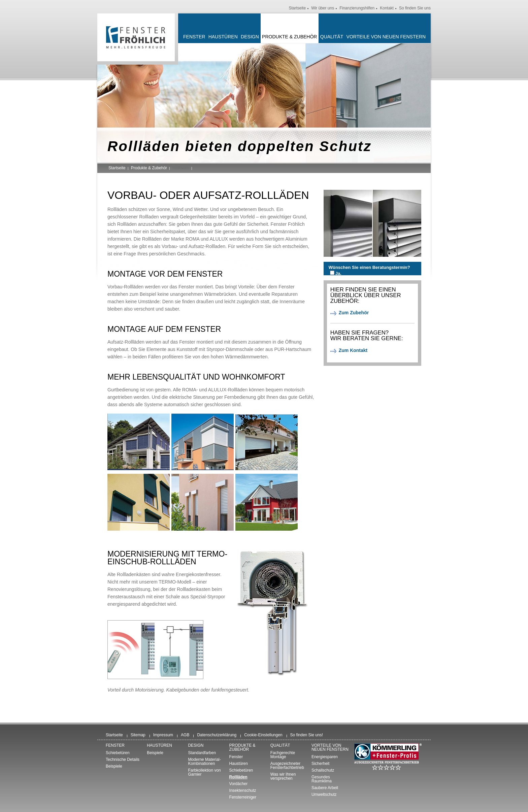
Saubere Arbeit (325, 788)
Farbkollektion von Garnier (204, 772)
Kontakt (387, 8)
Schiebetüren (118, 753)
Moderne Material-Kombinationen (204, 762)
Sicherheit (320, 764)
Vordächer (239, 784)
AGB (185, 735)
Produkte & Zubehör (289, 37)
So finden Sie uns (415, 8)
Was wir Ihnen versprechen (283, 776)
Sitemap (138, 735)
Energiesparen (325, 757)
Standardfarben (202, 753)
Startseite (297, 8)
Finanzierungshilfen (357, 8)
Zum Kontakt (353, 350)
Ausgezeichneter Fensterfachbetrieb (287, 766)
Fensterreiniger (243, 797)
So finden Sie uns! (307, 735)
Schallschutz (323, 770)
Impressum (163, 735)
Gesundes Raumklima (322, 779)
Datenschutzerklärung (217, 735)
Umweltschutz (324, 795)
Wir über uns (323, 8)
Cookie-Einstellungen (263, 735)
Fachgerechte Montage (283, 755)
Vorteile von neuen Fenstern (386, 37)
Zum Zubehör (354, 313)
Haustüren (223, 37)
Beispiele (114, 766)
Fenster (194, 37)
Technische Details (123, 760)
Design (250, 37)
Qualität (332, 37)
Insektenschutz (243, 790)
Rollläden (238, 777)
